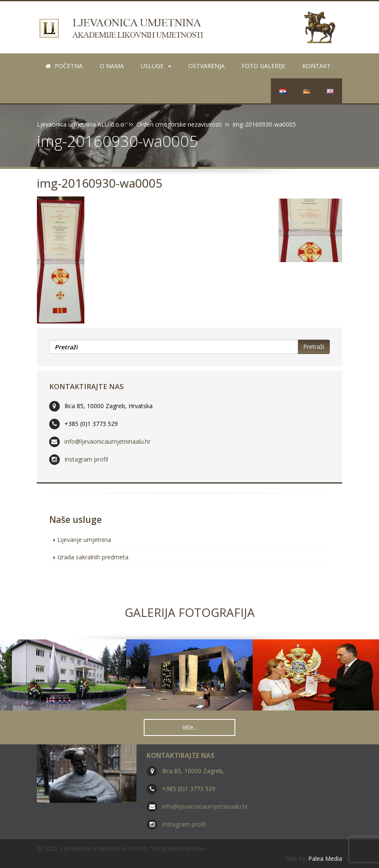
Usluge (156, 66)
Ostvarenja (206, 66)
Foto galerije (263, 66)
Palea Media (325, 858)
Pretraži (314, 347)
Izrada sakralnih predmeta (93, 557)
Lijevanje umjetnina (84, 540)
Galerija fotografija (190, 612)
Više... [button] (190, 727)
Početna (64, 66)
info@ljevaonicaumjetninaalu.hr (107, 441)
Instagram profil (86, 459)
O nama (112, 66)
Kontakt (316, 66)
